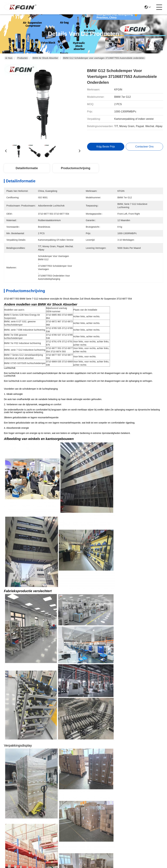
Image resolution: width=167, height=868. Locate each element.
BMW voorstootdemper (38, 464)
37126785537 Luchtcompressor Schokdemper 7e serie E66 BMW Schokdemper (125, 690)
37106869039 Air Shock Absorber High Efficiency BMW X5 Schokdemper (42, 551)
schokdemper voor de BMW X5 (80, 464)
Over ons (65, 794)
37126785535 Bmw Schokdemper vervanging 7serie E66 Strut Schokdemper (42, 760)
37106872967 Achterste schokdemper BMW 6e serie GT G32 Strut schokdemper (125, 760)
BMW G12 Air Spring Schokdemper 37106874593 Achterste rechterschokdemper (42, 621)
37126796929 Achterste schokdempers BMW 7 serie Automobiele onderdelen (125, 621)
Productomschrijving (76, 168)
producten (65, 800)
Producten (23, 58)
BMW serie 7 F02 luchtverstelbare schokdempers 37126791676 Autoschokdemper (42, 690)
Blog (62, 807)
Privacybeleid (11, 843)
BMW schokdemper (118, 464)
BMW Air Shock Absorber (45, 58)
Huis (9, 58)
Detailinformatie (27, 168)
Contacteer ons (68, 813)
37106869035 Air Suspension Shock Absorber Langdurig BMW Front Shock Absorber (125, 551)
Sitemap (26, 843)
